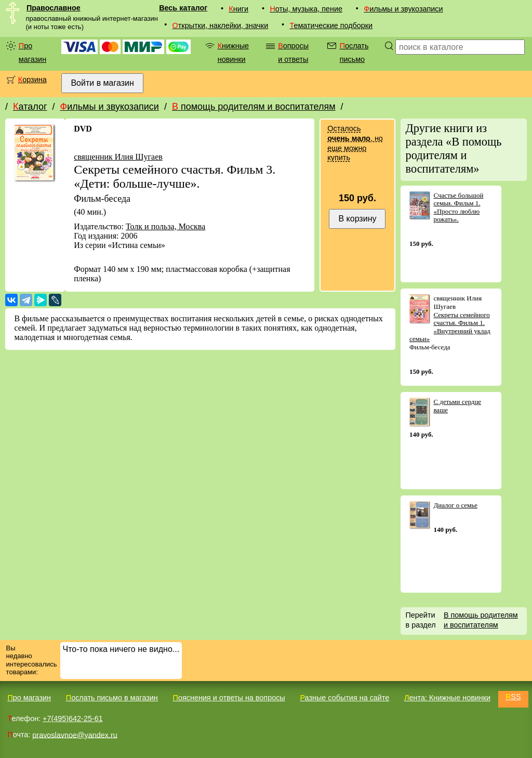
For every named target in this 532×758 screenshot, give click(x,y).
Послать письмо (354, 53)
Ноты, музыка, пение (306, 9)
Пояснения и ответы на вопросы (229, 698)
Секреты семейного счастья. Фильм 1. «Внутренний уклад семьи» (450, 327)
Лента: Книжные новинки (447, 698)
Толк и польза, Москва (165, 226)
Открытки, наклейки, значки (221, 25)
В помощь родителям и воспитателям (254, 107)
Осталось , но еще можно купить (355, 143)
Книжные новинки (233, 53)
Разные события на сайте (344, 698)
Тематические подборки (331, 25)
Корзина (32, 80)
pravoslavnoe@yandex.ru (75, 735)
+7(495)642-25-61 (73, 718)
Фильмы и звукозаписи (403, 9)
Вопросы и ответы (293, 53)
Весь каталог (183, 8)
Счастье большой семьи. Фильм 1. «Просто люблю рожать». (458, 207)
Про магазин (32, 53)
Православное (54, 8)
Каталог (30, 107)
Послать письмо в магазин (112, 698)
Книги (238, 9)
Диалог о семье (455, 505)
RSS (513, 697)
